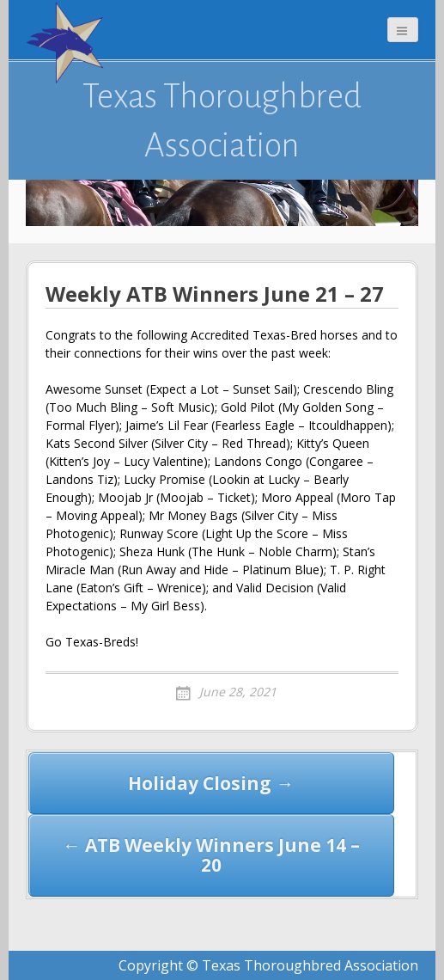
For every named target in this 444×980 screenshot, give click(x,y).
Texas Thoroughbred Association (222, 120)
